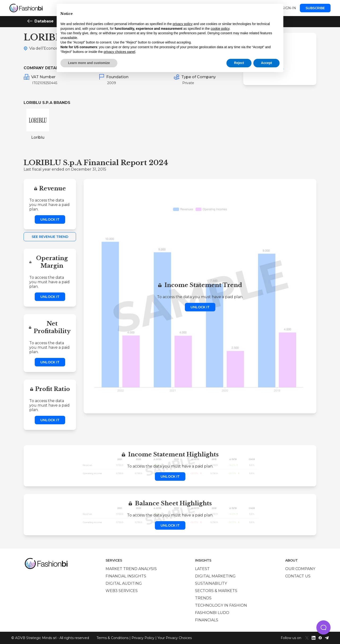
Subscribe (315, 8)
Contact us (298, 576)
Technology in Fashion (221, 605)
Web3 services (122, 591)
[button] (323, 627)
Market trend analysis (131, 569)
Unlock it (50, 219)
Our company (300, 569)
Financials (207, 620)
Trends (203, 598)
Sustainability (211, 583)
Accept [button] (266, 63)
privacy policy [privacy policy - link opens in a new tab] (183, 24)
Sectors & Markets (216, 591)
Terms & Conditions (113, 638)
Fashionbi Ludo (212, 613)
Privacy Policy (143, 638)
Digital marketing (215, 576)
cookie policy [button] (220, 29)
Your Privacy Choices (175, 638)
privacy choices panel (119, 52)
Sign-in (289, 8)
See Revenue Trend (50, 237)
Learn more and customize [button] (89, 63)
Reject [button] (239, 63)
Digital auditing (124, 583)
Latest (202, 569)
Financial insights (126, 576)
